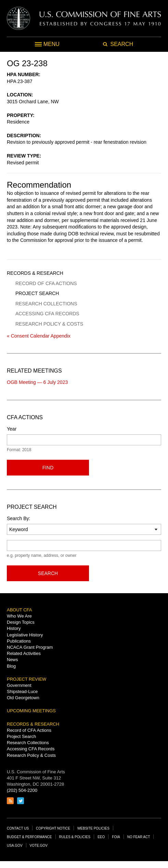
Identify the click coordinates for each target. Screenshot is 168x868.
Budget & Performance (29, 837)
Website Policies (93, 828)
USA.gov (15, 846)
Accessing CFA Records (47, 314)
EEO (101, 837)
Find (48, 468)
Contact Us (18, 828)
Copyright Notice (53, 828)
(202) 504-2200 (22, 790)
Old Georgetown (23, 698)
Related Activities (24, 653)
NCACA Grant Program (30, 647)
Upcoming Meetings (31, 711)
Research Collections (46, 304)
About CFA (19, 610)
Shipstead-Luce (22, 691)
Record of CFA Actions (46, 283)
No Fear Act (139, 837)
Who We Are (19, 616)
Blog (11, 666)
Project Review (27, 679)
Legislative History (25, 635)
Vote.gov (39, 846)
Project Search (37, 293)
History (14, 628)
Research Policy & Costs (49, 324)
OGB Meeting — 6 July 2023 (37, 382)
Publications (19, 641)
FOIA (116, 837)
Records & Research (35, 273)
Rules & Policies (75, 837)
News (12, 660)
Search (48, 573)
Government (19, 685)
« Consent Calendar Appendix (39, 336)
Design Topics (21, 622)
